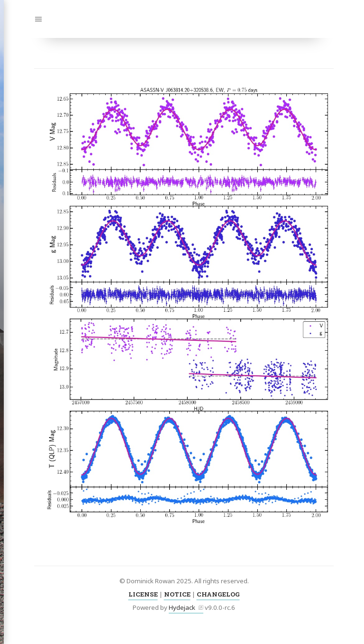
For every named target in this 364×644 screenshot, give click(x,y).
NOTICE (177, 594)
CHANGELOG (218, 594)
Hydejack (182, 607)
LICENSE (143, 594)
